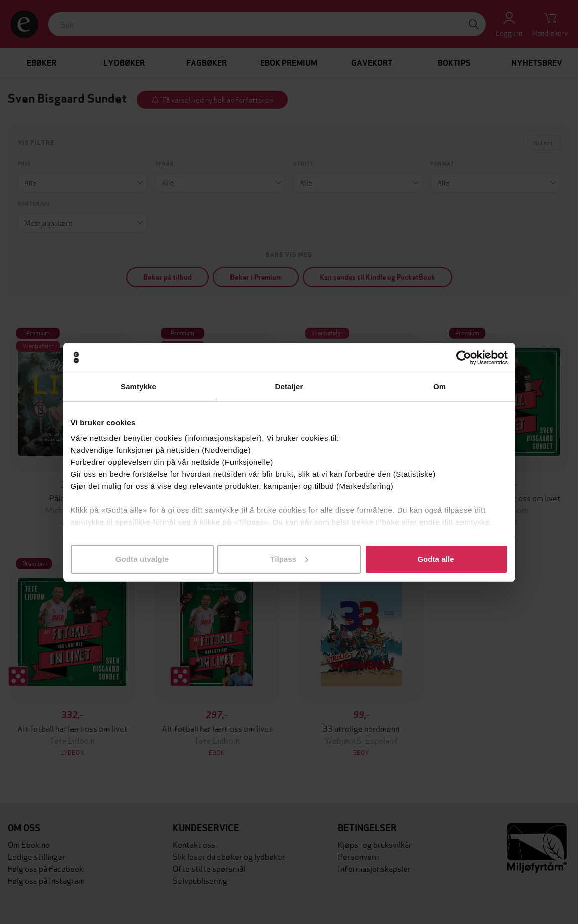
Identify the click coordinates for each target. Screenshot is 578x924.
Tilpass (289, 559)
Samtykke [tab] (138, 387)
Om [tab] (440, 387)
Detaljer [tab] (289, 387)
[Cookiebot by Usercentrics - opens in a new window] (464, 358)
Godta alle (436, 559)
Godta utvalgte (142, 559)
